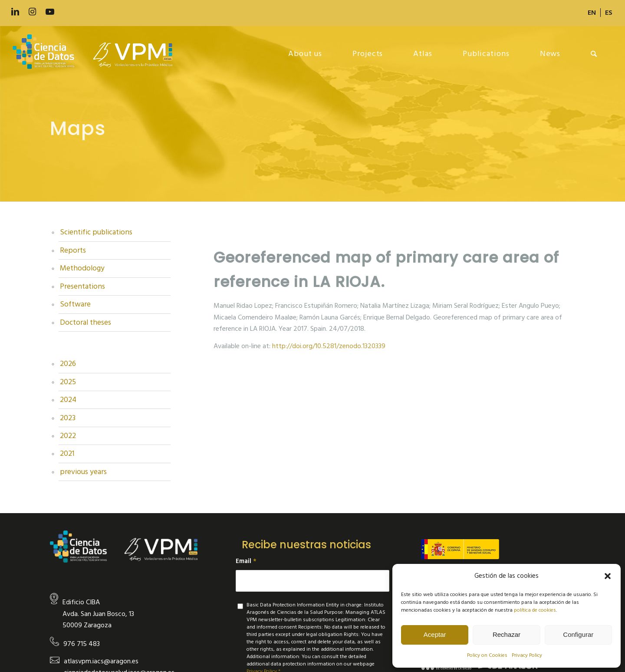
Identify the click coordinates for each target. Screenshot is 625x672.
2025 (68, 382)
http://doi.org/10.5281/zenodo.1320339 (329, 346)
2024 (68, 400)
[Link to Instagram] (33, 12)
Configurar (578, 634)
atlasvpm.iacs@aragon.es (101, 661)
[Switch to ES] (609, 13)
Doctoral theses (86, 323)
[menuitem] (592, 13)
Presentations (82, 287)
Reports (73, 250)
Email (246, 561)
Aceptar (435, 634)
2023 (68, 418)
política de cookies (535, 610)
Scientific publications (96, 232)
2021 (67, 454)
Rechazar (507, 634)
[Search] (594, 54)
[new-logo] (97, 54)
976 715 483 (82, 644)
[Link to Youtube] (50, 12)
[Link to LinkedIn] (15, 12)
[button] (608, 576)
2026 (68, 364)
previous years (83, 472)
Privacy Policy (527, 655)
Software (75, 304)
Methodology (82, 268)
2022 (68, 436)
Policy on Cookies (487, 655)
